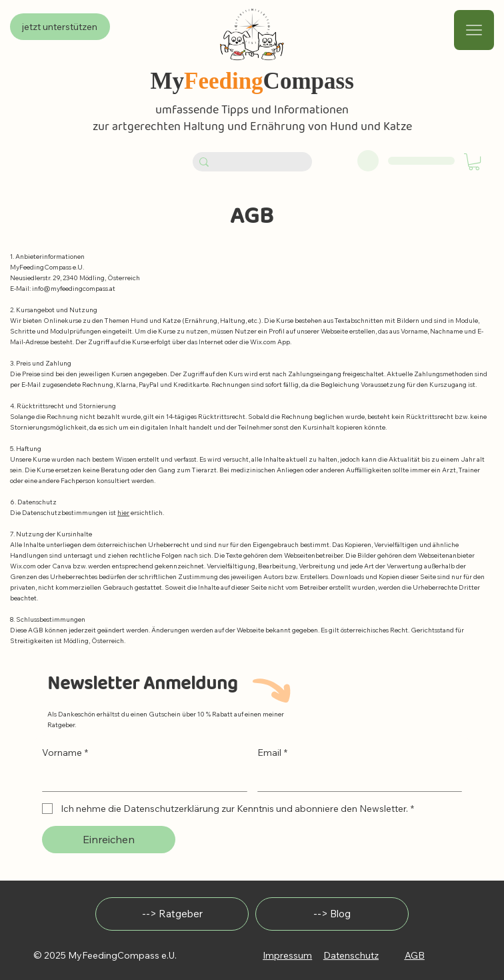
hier (123, 513)
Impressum (287, 955)
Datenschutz (351, 955)
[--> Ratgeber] (172, 914)
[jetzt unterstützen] (60, 27)
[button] (474, 162)
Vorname (65, 753)
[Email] (356, 778)
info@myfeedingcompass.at (74, 289)
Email (272, 753)
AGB (415, 955)
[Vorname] (141, 778)
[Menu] (474, 30)
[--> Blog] (332, 914)
